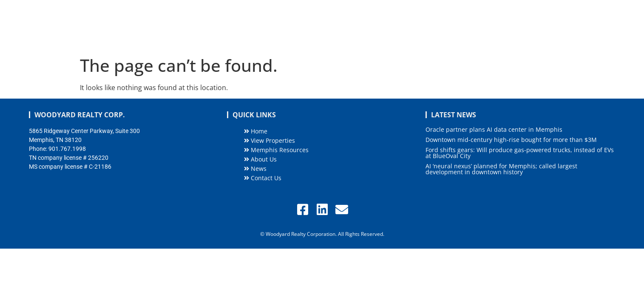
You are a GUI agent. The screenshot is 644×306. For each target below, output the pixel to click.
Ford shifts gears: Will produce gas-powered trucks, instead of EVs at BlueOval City (520, 153)
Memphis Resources (423, 26)
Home (321, 26)
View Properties (270, 140)
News (521, 26)
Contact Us (594, 26)
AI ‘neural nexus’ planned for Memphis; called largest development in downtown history (501, 169)
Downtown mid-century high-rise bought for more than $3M (511, 140)
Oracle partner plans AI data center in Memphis (494, 129)
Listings (362, 26)
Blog (553, 26)
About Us (483, 26)
